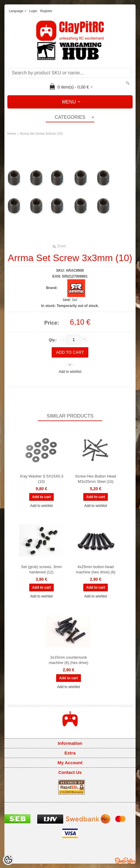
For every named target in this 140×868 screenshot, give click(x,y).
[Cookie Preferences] (8, 860)
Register (46, 11)
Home (12, 133)
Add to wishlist (70, 372)
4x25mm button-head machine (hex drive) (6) (96, 569)
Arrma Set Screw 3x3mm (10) (41, 133)
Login (33, 11)
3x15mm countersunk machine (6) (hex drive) (69, 660)
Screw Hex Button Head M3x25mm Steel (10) (96, 479)
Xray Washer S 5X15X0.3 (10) (42, 479)
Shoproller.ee (125, 861)
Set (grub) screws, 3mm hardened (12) (41, 569)
